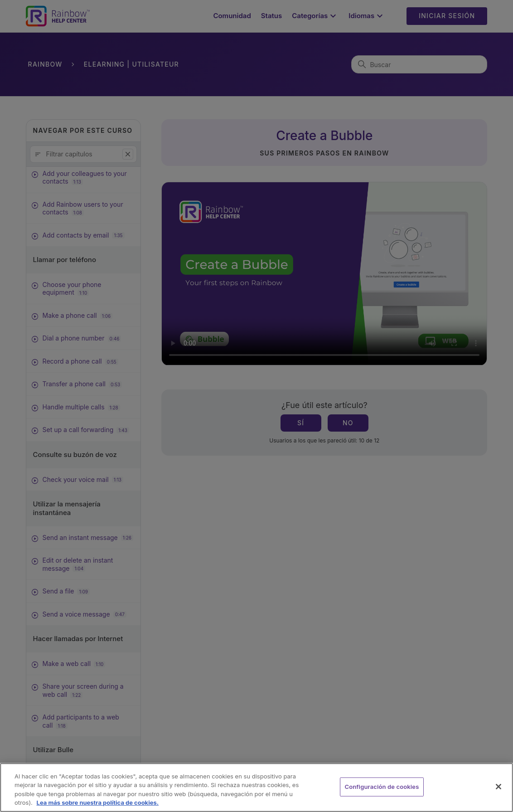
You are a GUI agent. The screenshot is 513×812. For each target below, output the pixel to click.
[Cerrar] (498, 787)
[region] (256, 788)
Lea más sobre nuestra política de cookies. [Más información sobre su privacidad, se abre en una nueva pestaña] (98, 802)
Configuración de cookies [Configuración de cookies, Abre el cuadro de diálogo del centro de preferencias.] (382, 787)
